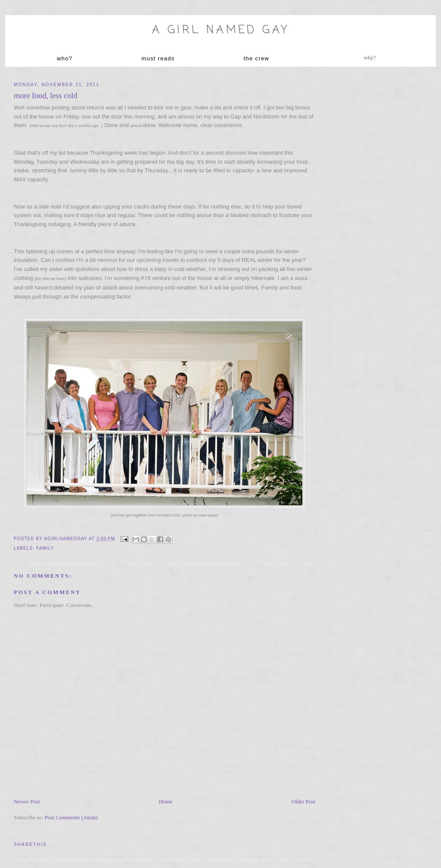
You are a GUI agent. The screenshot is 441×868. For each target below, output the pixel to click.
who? (65, 58)
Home (166, 801)
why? (370, 58)
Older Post (303, 801)
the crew (257, 58)
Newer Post (27, 801)
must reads (158, 58)
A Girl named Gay (220, 30)
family (45, 548)
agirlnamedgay (66, 539)
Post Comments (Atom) (71, 817)
